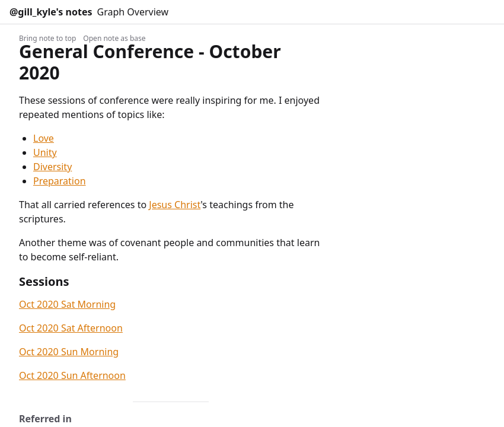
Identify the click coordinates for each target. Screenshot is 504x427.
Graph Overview (133, 12)
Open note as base (114, 38)
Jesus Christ (175, 205)
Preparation (60, 181)
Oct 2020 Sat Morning (67, 304)
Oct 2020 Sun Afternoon (72, 375)
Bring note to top (47, 38)
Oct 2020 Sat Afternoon (71, 328)
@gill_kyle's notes (51, 12)
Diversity (52, 167)
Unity (45, 152)
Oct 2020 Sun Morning (69, 352)
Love (44, 138)
